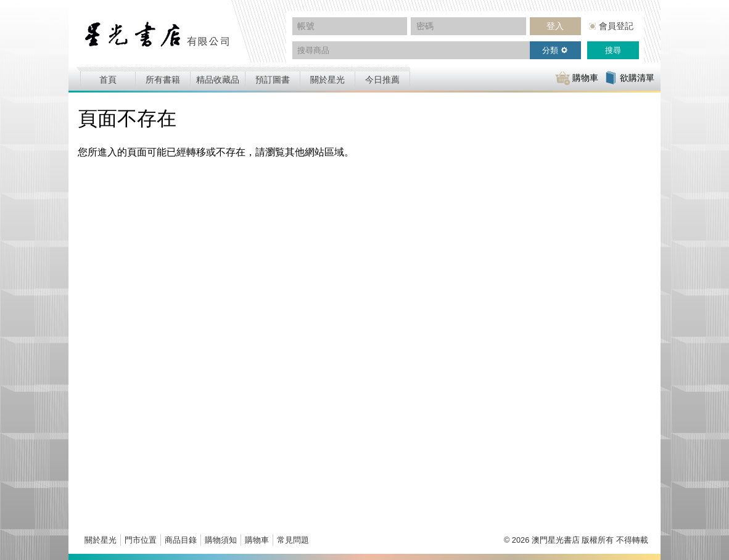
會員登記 (616, 26)
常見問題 (293, 540)
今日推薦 (382, 80)
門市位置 (141, 540)
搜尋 (613, 50)
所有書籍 (163, 80)
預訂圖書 (273, 80)
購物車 (257, 540)
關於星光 (327, 80)
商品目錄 (181, 540)
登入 (555, 26)
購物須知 (221, 540)
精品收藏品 (218, 80)
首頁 (108, 80)
